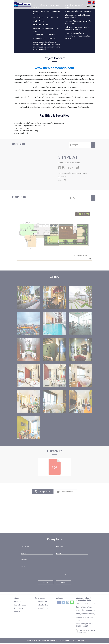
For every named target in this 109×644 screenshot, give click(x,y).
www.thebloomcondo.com (54, 68)
